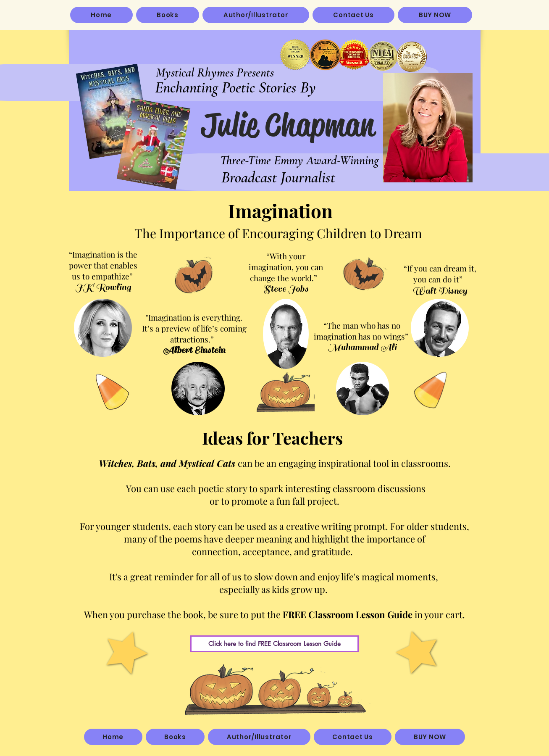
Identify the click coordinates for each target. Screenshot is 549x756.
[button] (168, 15)
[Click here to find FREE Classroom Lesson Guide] (274, 644)
